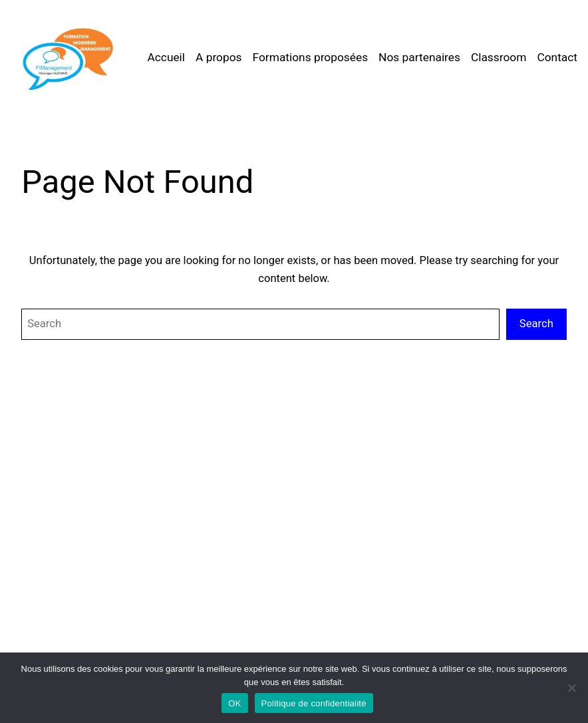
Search (536, 324)
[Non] (571, 688)
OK (234, 703)
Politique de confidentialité (314, 703)
